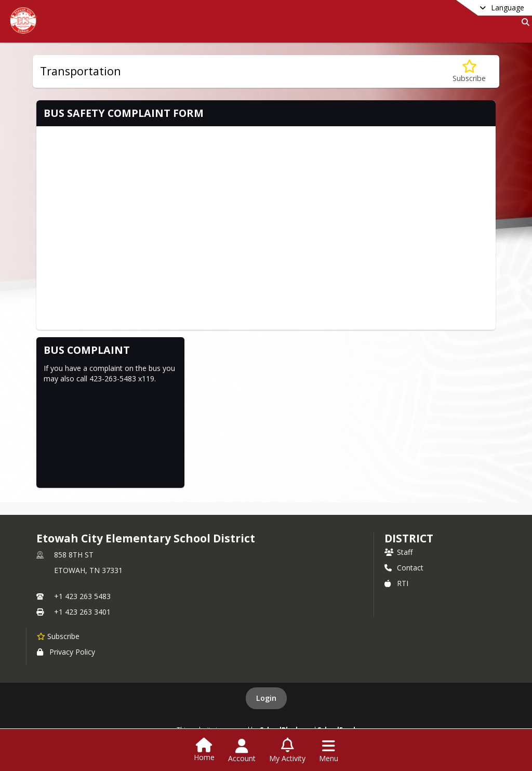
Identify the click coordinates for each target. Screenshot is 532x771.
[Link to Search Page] (523, 22)
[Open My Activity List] (287, 751)
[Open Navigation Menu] (329, 751)
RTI (396, 583)
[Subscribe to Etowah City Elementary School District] (58, 636)
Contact (404, 568)
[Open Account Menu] (242, 751)
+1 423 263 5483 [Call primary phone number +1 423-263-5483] (82, 596)
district (409, 538)
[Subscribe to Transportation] (469, 71)
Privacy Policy (66, 652)
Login (266, 698)
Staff (398, 552)
